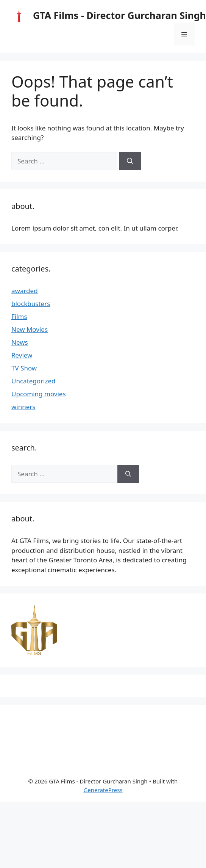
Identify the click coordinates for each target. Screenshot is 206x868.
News (20, 342)
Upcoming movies (39, 394)
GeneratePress (103, 790)
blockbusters (31, 304)
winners (23, 407)
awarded (25, 291)
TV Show (24, 368)
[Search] (130, 161)
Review (22, 355)
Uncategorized (34, 381)
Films (19, 316)
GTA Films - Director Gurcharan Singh (119, 15)
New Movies (30, 329)
